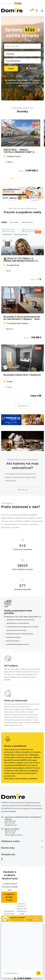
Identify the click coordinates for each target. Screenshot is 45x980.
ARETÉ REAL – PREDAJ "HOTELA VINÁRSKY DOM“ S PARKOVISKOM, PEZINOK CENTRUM (22, 151)
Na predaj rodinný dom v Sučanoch (22, 375)
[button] (13, 178)
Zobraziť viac (22, 406)
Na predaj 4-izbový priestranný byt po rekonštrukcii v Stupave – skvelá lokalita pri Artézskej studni (22, 318)
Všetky (4, 222)
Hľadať (11, 69)
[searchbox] (22, 46)
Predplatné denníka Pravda (9, 897)
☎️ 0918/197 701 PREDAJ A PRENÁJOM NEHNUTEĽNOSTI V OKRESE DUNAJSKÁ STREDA (21, 260)
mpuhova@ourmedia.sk (14, 835)
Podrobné (32, 68)
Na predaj (14, 222)
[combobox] (22, 46)
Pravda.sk (36, 768)
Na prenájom (27, 222)
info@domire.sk (11, 825)
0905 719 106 (10, 833)
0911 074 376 (10, 823)
